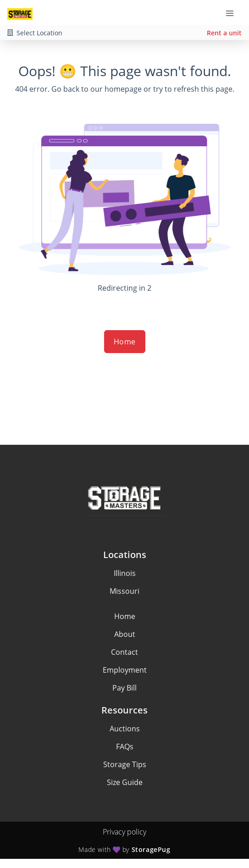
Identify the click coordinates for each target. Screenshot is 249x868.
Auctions (125, 729)
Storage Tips (125, 764)
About (125, 634)
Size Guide (125, 782)
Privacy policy (124, 832)
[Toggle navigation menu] (233, 13)
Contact (124, 652)
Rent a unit (224, 33)
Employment (125, 670)
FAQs (125, 746)
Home (125, 342)
